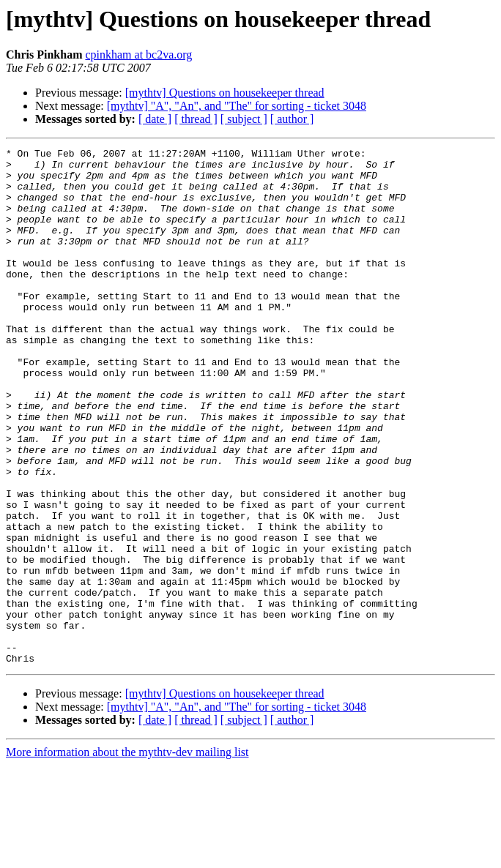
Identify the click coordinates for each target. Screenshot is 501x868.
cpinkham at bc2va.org (138, 55)
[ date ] (155, 119)
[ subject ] (244, 119)
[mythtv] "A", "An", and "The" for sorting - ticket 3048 (237, 106)
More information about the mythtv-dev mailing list (127, 855)
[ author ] (292, 119)
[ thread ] (196, 119)
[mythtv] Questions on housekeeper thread (225, 93)
